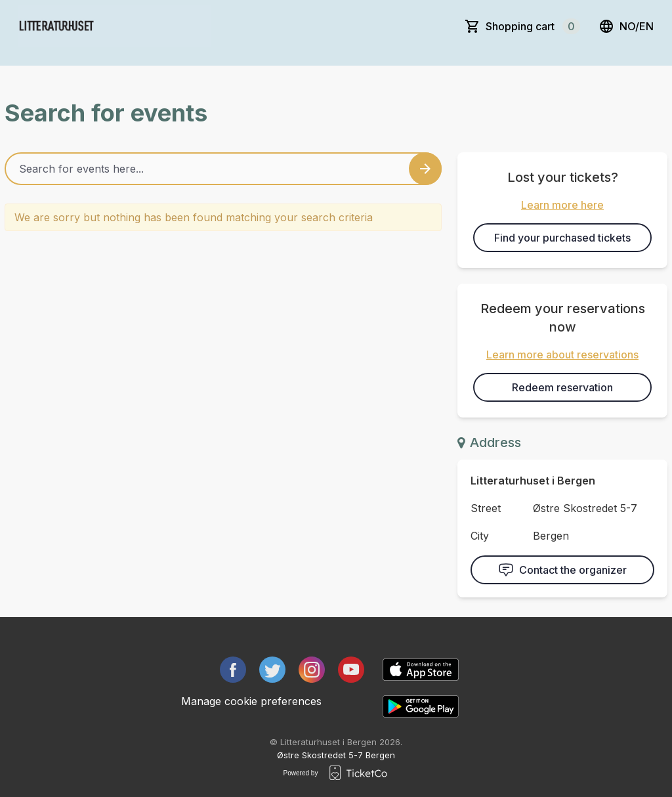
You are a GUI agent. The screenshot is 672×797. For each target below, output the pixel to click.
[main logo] (115, 26)
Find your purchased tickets (562, 238)
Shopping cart (533, 26)
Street (486, 508)
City (480, 536)
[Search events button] (425, 169)
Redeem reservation (562, 387)
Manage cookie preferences (251, 701)
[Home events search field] (223, 169)
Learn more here (562, 205)
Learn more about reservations (562, 355)
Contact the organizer (562, 570)
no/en (626, 26)
